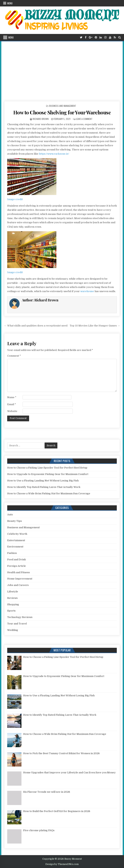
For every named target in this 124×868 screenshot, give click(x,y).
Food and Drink (17, 559)
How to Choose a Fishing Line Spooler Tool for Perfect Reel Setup (47, 468)
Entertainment (16, 540)
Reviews (12, 598)
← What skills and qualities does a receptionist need (36, 326)
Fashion (12, 553)
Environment (15, 547)
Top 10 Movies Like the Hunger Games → (95, 326)
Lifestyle (13, 592)
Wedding (13, 630)
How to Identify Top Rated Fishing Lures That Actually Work (44, 487)
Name (12, 397)
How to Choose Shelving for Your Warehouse (62, 112)
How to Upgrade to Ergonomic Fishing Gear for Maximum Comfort (48, 474)
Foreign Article (17, 566)
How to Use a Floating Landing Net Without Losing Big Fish (43, 481)
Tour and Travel (17, 624)
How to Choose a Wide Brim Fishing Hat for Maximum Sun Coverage (49, 493)
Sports (11, 611)
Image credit (15, 199)
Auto (10, 515)
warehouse (87, 291)
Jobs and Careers (18, 585)
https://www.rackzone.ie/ (54, 154)
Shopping (13, 604)
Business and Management (63, 106)
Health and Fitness (19, 572)
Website (12, 411)
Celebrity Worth (17, 534)
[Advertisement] (62, 70)
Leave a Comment (84, 119)
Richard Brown (41, 119)
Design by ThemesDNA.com (62, 864)
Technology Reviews (20, 617)
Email (12, 404)
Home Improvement (20, 579)
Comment (14, 356)
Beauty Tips (15, 521)
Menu (10, 3)
